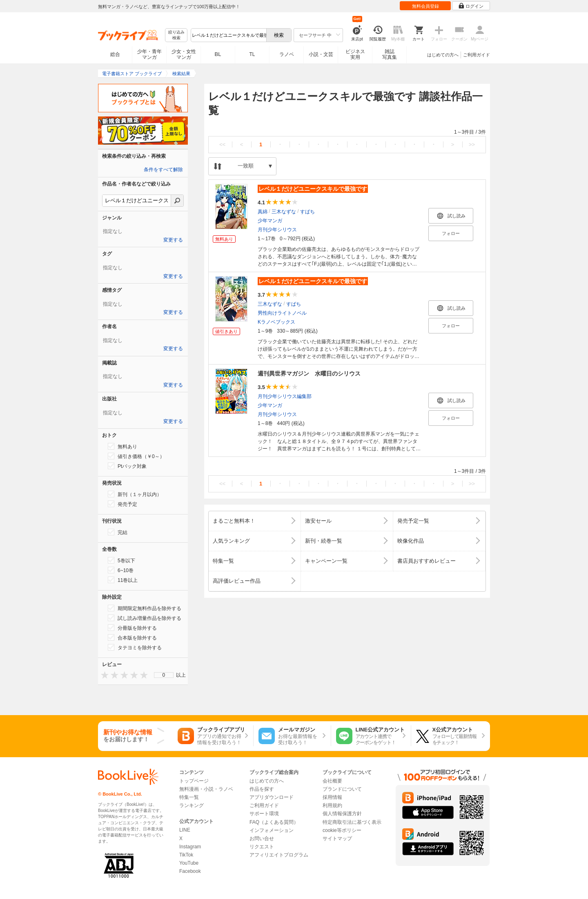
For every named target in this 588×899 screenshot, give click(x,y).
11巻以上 (123, 580)
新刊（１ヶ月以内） (135, 494)
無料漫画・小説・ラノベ (206, 789)
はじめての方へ (443, 55)
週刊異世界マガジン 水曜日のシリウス (309, 373)
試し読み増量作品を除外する (145, 618)
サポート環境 (264, 814)
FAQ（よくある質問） (274, 822)
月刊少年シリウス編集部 (285, 396)
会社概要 (332, 781)
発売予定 (122, 504)
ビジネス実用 (355, 54)
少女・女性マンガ (184, 54)
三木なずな (284, 212)
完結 (118, 532)
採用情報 (332, 797)
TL (252, 54)
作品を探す (262, 789)
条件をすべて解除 (163, 170)
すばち (307, 212)
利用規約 (332, 805)
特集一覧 (189, 797)
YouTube (189, 863)
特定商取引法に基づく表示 (352, 822)
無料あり (122, 446)
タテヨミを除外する (135, 647)
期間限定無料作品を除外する (145, 608)
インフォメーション (272, 830)
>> (472, 144)
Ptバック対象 (127, 466)
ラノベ (287, 54)
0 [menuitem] (164, 675)
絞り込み (176, 35)
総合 (115, 54)
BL (218, 54)
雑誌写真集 (390, 54)
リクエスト (262, 847)
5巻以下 (121, 560)
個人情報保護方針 (342, 814)
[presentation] (103, 675)
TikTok (186, 855)
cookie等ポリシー (342, 830)
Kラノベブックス (276, 322)
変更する (173, 240)
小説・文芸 (321, 54)
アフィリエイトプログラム (279, 855)
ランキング (192, 805)
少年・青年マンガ (149, 54)
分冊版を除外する (132, 628)
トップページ (194, 781)
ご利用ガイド (477, 55)
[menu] (164, 675)
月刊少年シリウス (277, 230)
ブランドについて (342, 789)
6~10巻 (121, 570)
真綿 (263, 212)
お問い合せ (262, 839)
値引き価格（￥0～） (136, 456)
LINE (185, 830)
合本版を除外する (132, 637)
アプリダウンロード (272, 797)
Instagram (190, 847)
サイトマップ (337, 839)
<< (222, 144)
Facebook (190, 871)
